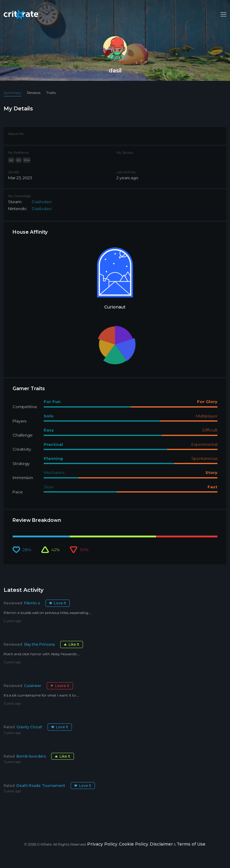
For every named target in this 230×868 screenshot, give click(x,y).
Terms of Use (191, 844)
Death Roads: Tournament (41, 786)
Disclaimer (161, 844)
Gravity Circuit (29, 727)
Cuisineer (33, 686)
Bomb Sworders (31, 756)
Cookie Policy (134, 844)
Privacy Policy (102, 844)
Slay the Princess (39, 644)
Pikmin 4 (32, 603)
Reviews (34, 93)
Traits (51, 93)
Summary (12, 93)
